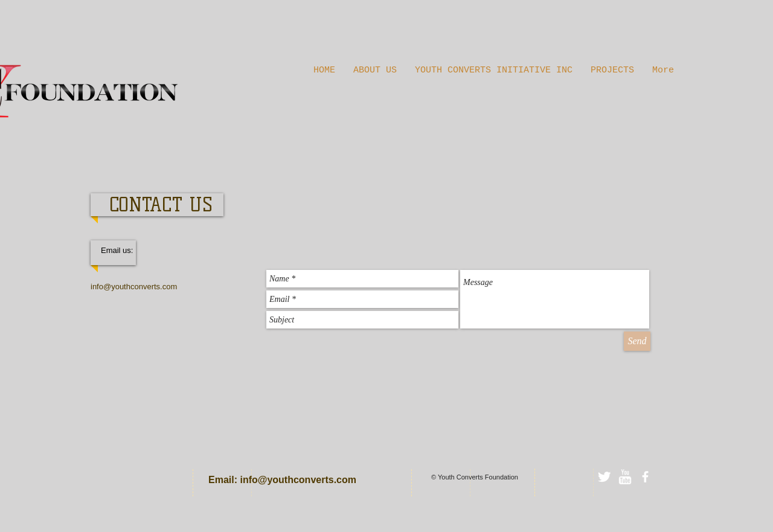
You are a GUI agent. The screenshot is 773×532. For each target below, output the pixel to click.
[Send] (637, 341)
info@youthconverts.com (134, 287)
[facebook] (645, 477)
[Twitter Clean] (604, 477)
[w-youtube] (625, 477)
